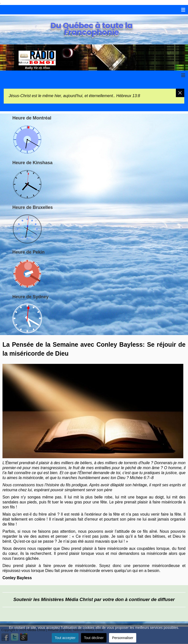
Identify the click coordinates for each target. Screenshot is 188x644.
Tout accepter (65, 638)
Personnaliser (123, 638)
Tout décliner (94, 638)
